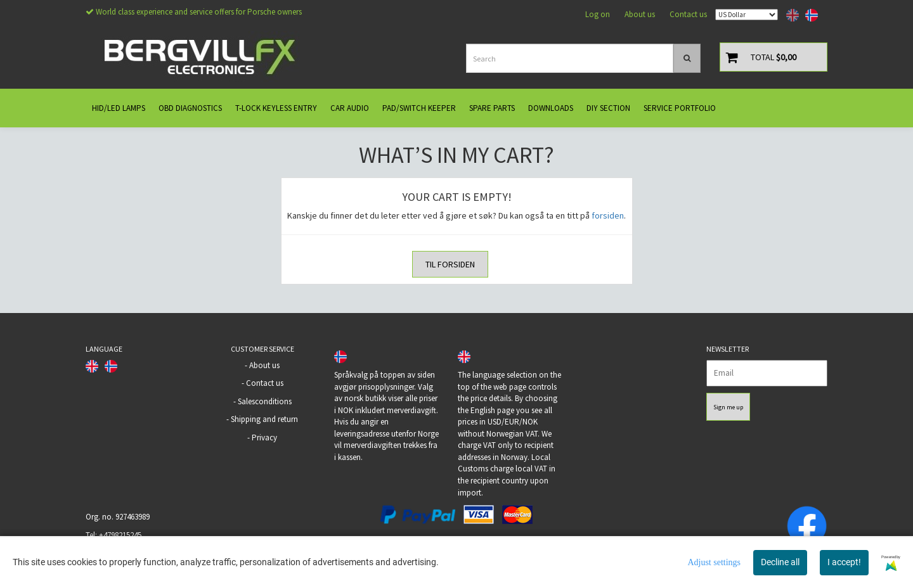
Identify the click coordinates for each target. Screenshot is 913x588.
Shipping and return (264, 419)
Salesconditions (265, 401)
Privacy (264, 438)
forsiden (608, 215)
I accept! (844, 562)
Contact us (688, 14)
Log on (598, 14)
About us (640, 14)
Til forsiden (450, 264)
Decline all (780, 562)
